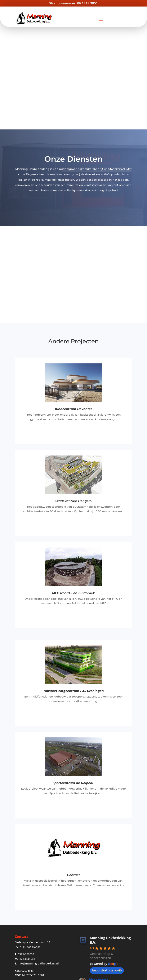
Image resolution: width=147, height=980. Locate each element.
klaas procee (99, 877)
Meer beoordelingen (105, 909)
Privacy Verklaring (76, 975)
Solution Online (121, 975)
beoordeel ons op (107, 868)
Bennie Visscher (101, 894)
